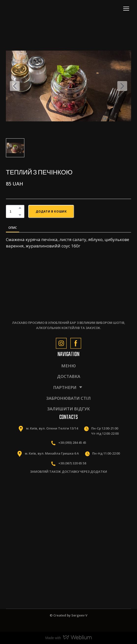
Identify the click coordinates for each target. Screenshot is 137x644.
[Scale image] (35, 499)
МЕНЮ (68, 366)
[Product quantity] (14, 211)
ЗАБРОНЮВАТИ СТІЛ (68, 398)
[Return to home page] (28, 8)
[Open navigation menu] (126, 9)
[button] (20, 208)
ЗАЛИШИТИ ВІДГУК (68, 409)
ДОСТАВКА (69, 376)
